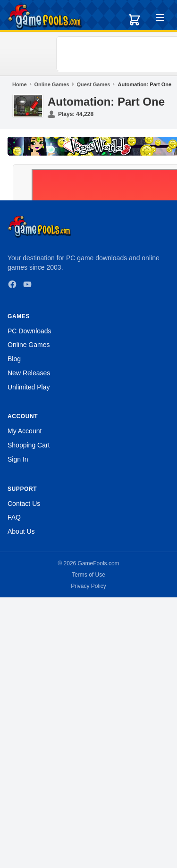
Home (20, 84)
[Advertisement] (118, 54)
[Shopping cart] (135, 20)
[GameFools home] (45, 17)
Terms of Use (88, 575)
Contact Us (24, 504)
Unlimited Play (29, 387)
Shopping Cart (29, 445)
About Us (21, 531)
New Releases (29, 373)
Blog (14, 359)
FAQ (14, 517)
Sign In (18, 459)
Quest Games (94, 84)
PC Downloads (29, 331)
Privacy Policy (88, 586)
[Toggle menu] (160, 19)
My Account (25, 431)
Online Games (52, 84)
